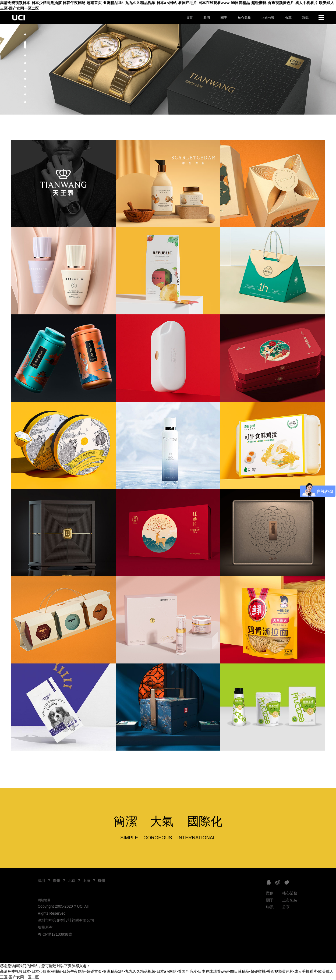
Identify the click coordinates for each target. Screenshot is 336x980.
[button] (25, 35)
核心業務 (244, 18)
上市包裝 (268, 18)
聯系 (306, 18)
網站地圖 (44, 900)
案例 (207, 18)
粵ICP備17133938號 (55, 934)
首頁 (189, 18)
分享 (288, 18)
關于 (224, 18)
